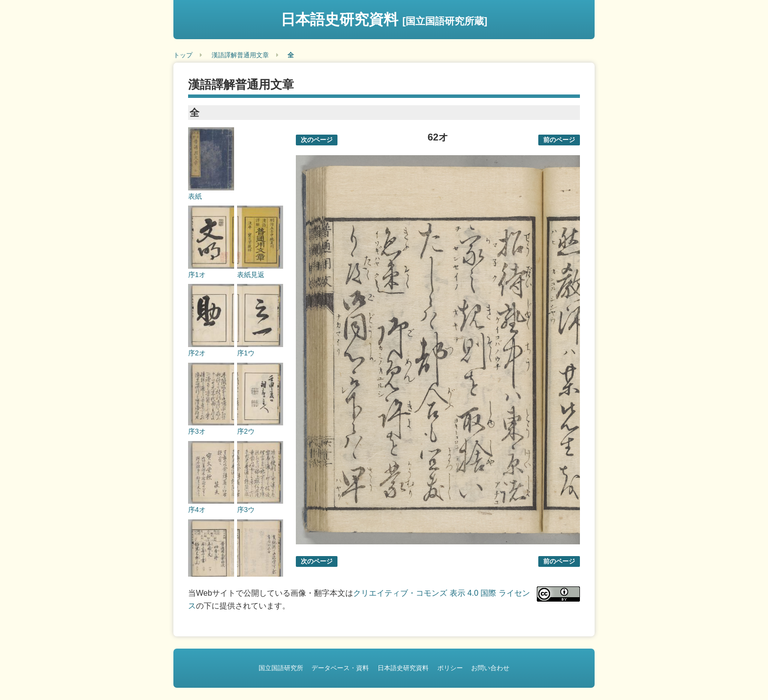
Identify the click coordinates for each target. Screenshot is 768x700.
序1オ (197, 275)
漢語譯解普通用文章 (240, 55)
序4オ (197, 510)
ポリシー (450, 668)
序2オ (197, 353)
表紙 (195, 196)
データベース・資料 (340, 668)
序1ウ (246, 353)
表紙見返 (251, 275)
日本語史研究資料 (384, 19)
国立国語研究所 (281, 668)
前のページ (559, 140)
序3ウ (246, 510)
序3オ (197, 431)
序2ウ (246, 431)
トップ (183, 55)
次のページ (317, 140)
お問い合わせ (490, 668)
